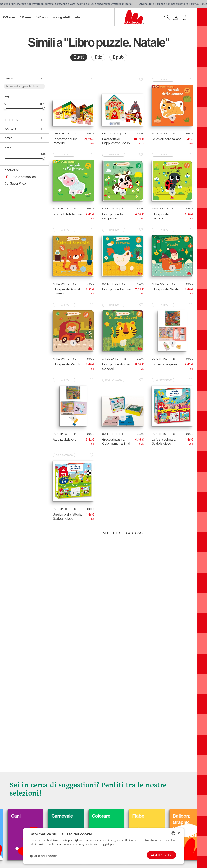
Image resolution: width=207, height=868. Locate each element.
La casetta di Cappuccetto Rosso (116, 141)
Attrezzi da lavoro (65, 439)
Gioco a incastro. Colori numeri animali (116, 441)
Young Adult (61, 17)
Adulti (79, 17)
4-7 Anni (25, 17)
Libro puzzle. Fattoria (116, 289)
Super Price (18, 183)
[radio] (79, 57)
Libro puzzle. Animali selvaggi (116, 366)
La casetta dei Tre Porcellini (65, 141)
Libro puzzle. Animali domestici (67, 291)
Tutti (79, 57)
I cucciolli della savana (166, 139)
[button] (43, 856)
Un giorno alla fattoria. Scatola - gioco (67, 516)
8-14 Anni (42, 17)
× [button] (179, 833)
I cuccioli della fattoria (67, 214)
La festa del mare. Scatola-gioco (164, 441)
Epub (118, 57)
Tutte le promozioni (23, 177)
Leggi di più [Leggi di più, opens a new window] (107, 844)
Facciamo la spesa (164, 364)
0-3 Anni (9, 17)
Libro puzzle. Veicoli (66, 364)
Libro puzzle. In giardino (162, 216)
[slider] (5, 108)
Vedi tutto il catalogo (123, 533)
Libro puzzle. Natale (165, 289)
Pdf (98, 57)
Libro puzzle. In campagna (112, 216)
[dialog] (103, 846)
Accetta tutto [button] (161, 855)
